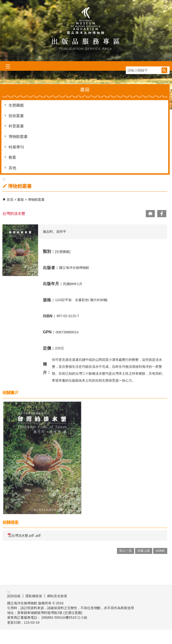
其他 (12, 168)
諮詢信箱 (14, 596)
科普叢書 (16, 126)
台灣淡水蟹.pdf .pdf (24, 535)
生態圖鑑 (16, 105)
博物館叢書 (18, 137)
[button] (164, 70)
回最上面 (144, 551)
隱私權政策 (34, 596)
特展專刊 (16, 147)
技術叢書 (16, 116)
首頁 (10, 200)
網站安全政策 (57, 596)
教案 (12, 157)
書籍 (21, 200)
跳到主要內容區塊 (3, 3)
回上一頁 (126, 551)
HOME (160, 551)
